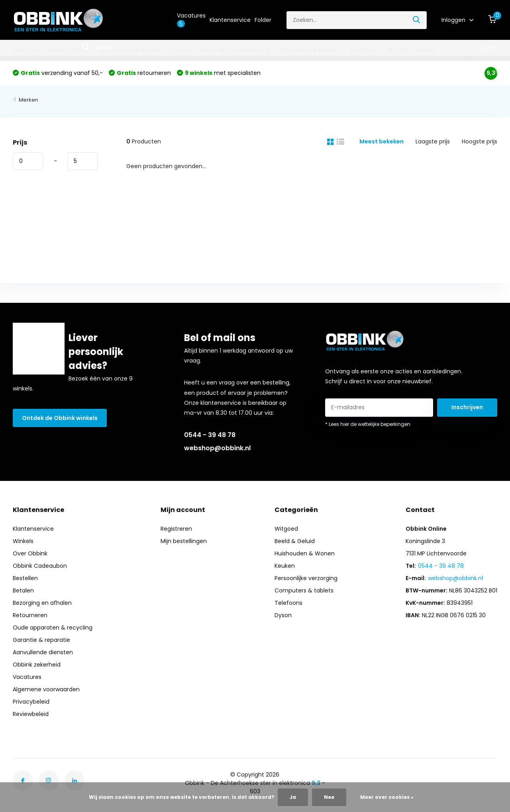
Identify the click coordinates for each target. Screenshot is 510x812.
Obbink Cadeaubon (40, 566)
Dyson (397, 50)
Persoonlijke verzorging (234, 50)
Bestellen (25, 578)
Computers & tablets (309, 50)
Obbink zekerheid (37, 665)
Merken (28, 100)
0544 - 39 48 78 (210, 435)
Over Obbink (30, 553)
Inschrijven (467, 407)
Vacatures (191, 20)
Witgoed (25, 50)
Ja (293, 797)
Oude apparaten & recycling (53, 628)
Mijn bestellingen (184, 541)
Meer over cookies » (387, 797)
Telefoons (364, 50)
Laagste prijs (433, 141)
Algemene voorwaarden (46, 689)
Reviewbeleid (31, 714)
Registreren (176, 529)
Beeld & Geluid (69, 50)
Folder (263, 20)
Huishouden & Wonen (130, 50)
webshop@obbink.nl (217, 448)
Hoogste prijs (480, 141)
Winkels (427, 50)
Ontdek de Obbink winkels (60, 418)
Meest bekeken (382, 141)
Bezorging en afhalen (42, 603)
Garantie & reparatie (41, 640)
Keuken (180, 50)
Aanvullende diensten (43, 652)
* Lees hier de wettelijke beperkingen (368, 424)
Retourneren (30, 615)
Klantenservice (230, 20)
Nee (329, 797)
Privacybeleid (31, 702)
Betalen (23, 590)
